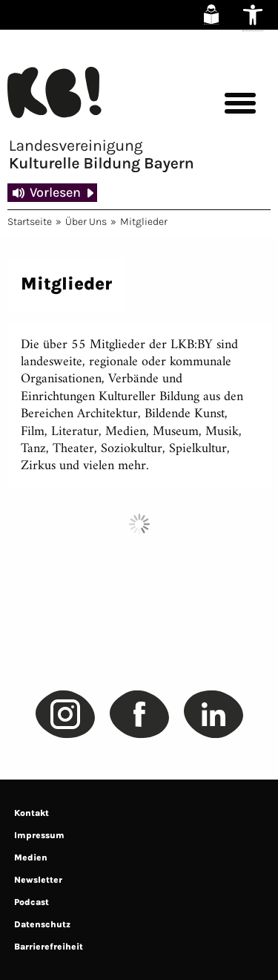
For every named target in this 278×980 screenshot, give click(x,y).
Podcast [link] (32, 902)
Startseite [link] (30, 222)
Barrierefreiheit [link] (49, 947)
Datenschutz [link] (42, 924)
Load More (139, 524)
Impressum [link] (39, 835)
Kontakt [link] (32, 813)
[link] (211, 14)
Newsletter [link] (38, 880)
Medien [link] (31, 857)
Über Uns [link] (86, 222)
